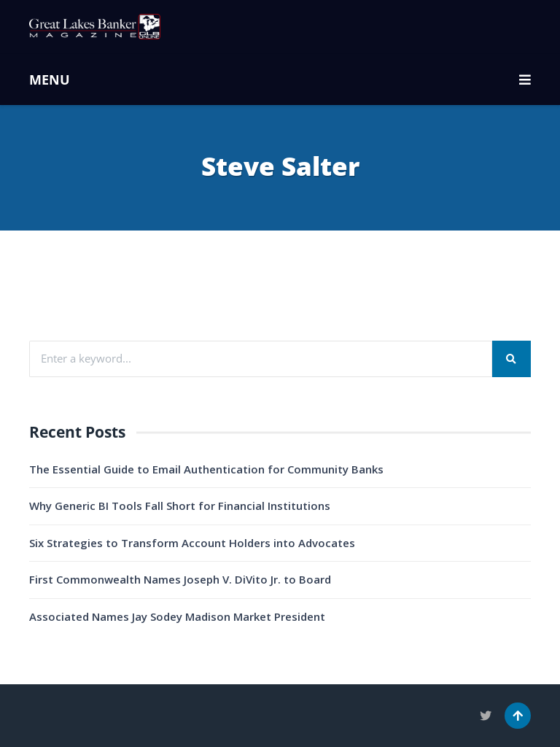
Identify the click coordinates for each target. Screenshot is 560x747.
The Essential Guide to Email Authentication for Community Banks (206, 469)
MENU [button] (280, 80)
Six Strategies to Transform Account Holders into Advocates (192, 543)
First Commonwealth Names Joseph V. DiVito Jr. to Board (180, 579)
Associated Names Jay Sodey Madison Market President (177, 616)
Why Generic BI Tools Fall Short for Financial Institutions (180, 506)
